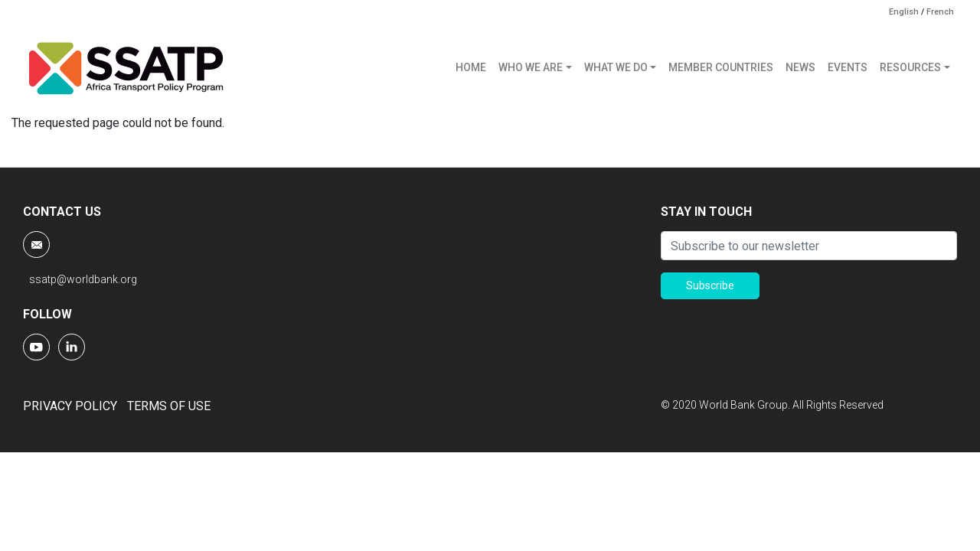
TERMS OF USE (169, 406)
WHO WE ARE (531, 67)
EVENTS (848, 67)
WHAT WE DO (616, 67)
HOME (471, 67)
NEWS (800, 67)
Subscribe (710, 285)
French (940, 12)
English (904, 12)
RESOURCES (910, 67)
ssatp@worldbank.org (83, 279)
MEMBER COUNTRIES (721, 67)
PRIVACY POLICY (70, 406)
